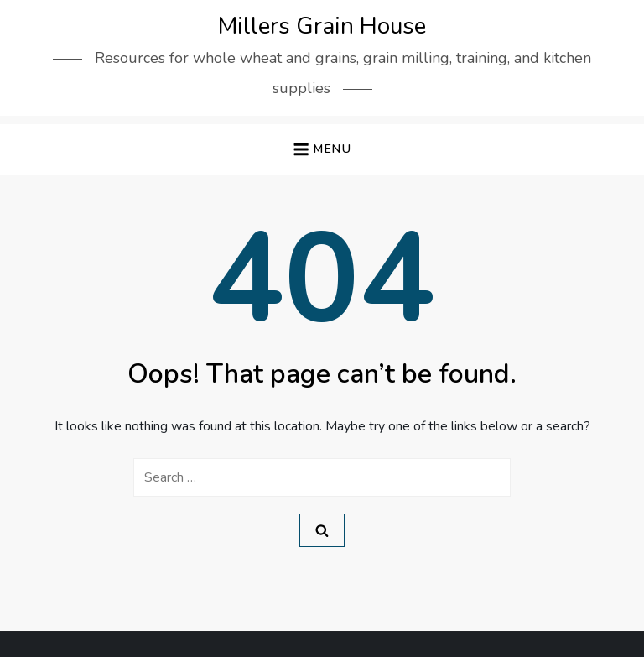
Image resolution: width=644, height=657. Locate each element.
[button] (322, 150)
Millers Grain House (322, 26)
